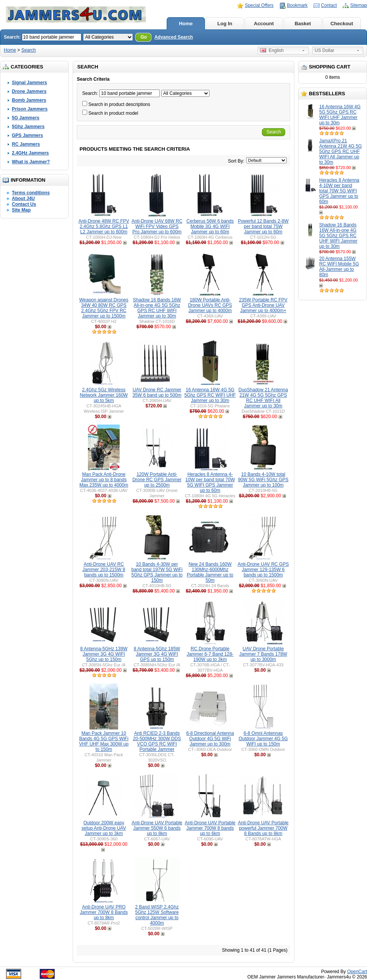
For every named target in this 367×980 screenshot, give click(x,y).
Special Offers (259, 5)
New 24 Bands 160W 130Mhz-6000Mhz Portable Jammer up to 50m (210, 572)
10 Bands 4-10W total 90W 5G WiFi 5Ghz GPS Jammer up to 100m (263, 480)
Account (264, 24)
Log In (225, 24)
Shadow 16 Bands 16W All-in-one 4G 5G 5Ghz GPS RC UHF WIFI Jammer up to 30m (338, 236)
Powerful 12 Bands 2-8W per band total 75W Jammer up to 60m (263, 226)
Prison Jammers (30, 109)
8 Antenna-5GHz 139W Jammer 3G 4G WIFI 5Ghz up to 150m (104, 654)
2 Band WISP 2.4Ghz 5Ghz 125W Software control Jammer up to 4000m (157, 915)
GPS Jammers (27, 135)
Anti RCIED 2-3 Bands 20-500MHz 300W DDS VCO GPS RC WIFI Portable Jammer (157, 741)
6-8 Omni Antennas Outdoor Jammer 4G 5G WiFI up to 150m (263, 739)
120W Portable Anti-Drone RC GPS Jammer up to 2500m (157, 480)
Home (186, 24)
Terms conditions (31, 193)
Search (29, 50)
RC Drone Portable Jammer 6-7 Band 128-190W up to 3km (210, 654)
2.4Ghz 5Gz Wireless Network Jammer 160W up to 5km (104, 395)
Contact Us (24, 204)
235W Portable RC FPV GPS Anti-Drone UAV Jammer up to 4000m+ (263, 305)
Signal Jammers (29, 83)
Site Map (21, 210)
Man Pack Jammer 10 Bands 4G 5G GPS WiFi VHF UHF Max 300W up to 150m (104, 741)
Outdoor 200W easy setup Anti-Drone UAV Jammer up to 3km (104, 828)
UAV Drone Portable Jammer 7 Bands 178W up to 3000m (263, 654)
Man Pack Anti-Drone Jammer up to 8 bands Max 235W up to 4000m (104, 480)
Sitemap (359, 5)
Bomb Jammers (29, 100)
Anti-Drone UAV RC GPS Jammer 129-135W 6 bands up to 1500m (263, 570)
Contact (329, 5)
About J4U (23, 199)
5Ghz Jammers (28, 127)
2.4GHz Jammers (30, 153)
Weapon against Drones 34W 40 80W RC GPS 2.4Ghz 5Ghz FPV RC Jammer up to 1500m (104, 308)
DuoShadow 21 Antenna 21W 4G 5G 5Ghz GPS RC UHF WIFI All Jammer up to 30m (263, 398)
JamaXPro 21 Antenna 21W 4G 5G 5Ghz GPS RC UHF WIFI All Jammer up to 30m (340, 151)
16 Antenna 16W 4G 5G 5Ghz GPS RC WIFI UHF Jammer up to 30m (340, 115)
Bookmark (297, 5)
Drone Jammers (29, 91)
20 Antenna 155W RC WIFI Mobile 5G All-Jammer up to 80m (339, 267)
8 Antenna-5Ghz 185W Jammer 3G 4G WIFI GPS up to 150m (157, 654)
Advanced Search (174, 37)
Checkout (342, 24)
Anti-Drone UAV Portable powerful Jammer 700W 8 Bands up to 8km (263, 828)
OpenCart (357, 972)
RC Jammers (26, 144)
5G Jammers (26, 118)
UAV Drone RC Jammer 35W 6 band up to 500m (157, 392)
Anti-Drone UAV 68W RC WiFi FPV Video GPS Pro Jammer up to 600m (157, 226)
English (272, 50)
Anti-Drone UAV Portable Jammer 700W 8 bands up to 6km (210, 828)
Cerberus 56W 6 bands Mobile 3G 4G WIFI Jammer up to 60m (210, 226)
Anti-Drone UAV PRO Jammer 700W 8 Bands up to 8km (104, 912)
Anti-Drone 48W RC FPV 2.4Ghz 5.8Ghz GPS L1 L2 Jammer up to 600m (104, 226)
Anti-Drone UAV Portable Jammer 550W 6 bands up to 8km (157, 828)
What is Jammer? (31, 162)
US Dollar (324, 50)
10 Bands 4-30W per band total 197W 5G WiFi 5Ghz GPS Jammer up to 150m (157, 572)
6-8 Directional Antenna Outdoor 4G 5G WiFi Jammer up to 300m (210, 739)
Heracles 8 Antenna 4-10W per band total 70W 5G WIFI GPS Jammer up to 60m (339, 191)
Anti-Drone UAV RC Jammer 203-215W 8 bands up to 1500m (104, 570)
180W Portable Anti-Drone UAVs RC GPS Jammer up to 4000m (210, 305)
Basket (303, 24)
